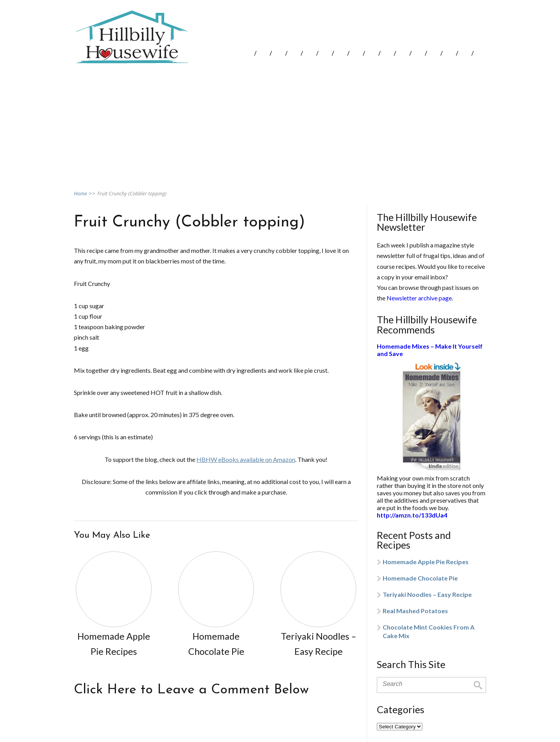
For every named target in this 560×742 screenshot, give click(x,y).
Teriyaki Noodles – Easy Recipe (427, 594)
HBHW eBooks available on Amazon (246, 459)
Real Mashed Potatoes (415, 611)
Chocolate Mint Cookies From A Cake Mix (429, 631)
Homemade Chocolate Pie (420, 578)
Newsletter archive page (419, 298)
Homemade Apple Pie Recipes (426, 562)
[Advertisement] (280, 126)
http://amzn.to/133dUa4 (412, 515)
